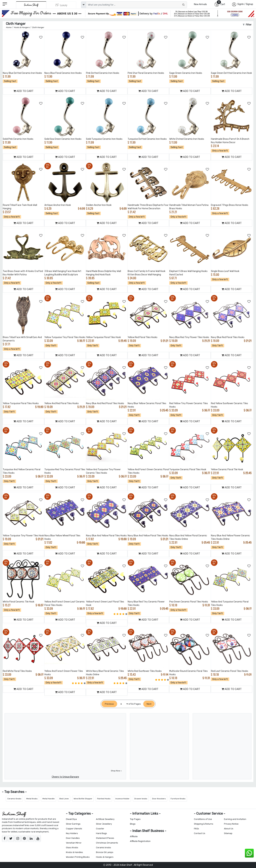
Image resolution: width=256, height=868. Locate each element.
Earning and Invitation (235, 819)
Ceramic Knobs (14, 799)
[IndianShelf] (31, 5)
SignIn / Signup (245, 4)
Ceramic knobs (104, 848)
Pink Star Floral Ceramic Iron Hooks (146, 73)
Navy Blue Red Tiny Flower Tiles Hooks (189, 337)
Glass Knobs (72, 848)
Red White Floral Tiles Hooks (17, 671)
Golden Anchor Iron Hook (99, 205)
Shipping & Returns (204, 824)
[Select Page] (123, 704)
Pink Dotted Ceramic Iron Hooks (103, 73)
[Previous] (109, 704)
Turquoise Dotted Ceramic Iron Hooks (147, 139)
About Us (229, 829)
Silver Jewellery (104, 824)
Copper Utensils (74, 829)
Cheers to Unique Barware (65, 777)
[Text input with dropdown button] (136, 5)
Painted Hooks (104, 799)
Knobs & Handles (74, 852)
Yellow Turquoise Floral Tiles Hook (103, 337)
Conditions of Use (203, 819)
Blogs (133, 824)
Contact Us (200, 833)
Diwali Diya (71, 819)
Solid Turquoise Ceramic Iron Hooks (104, 139)
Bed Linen (64, 799)
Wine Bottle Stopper (83, 799)
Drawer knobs (141, 799)
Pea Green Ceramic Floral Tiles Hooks (189, 602)
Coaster (100, 829)
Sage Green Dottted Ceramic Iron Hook (231, 73)
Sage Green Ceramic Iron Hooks (186, 73)
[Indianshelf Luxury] (61, 5)
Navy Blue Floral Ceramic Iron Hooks (63, 73)
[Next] (149, 704)
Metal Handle (48, 799)
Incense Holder (122, 799)
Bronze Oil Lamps (105, 852)
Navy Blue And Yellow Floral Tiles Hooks (106, 536)
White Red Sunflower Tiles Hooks (145, 671)
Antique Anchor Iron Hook (58, 205)
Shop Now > (116, 771)
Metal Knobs (32, 799)
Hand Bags (101, 833)
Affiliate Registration (140, 841)
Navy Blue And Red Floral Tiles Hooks (105, 403)
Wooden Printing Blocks (78, 857)
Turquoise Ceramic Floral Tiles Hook (188, 470)
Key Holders (72, 833)
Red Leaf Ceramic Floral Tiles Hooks (230, 671)
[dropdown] (84, 5)
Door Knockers (159, 799)
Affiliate (134, 836)
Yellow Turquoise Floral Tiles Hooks (21, 403)
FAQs (196, 829)
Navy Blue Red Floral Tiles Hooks (228, 337)
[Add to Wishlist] (41, 37)
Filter (247, 25)
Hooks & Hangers (105, 857)
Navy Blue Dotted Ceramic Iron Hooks (22, 73)
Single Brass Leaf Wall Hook (225, 271)
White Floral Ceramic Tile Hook (19, 602)
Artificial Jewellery (105, 819)
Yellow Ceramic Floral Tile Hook (227, 470)
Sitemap (228, 833)
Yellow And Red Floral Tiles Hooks (62, 403)
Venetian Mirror (74, 843)
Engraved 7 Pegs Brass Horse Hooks (230, 205)
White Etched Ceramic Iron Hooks (187, 139)
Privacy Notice (231, 824)
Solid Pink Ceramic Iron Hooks (18, 139)
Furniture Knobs (178, 799)
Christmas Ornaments (107, 843)
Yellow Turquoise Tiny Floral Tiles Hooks (65, 337)
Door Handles (73, 838)
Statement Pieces (105, 838)
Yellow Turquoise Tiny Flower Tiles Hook (23, 536)
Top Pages (135, 819)
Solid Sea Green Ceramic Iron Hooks (63, 139)
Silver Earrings (73, 824)
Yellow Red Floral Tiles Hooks (143, 337)
